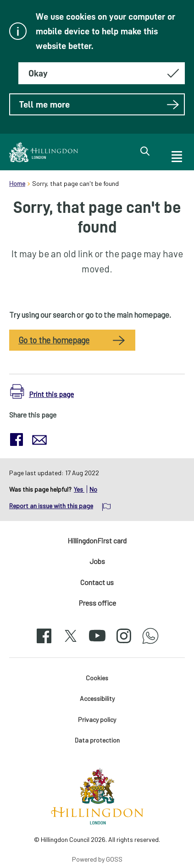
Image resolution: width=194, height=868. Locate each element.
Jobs (97, 561)
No (93, 489)
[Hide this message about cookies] (102, 73)
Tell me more (99, 104)
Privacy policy (97, 719)
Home (17, 183)
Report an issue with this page (51, 506)
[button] (42, 392)
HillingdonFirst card (97, 540)
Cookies (97, 678)
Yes (79, 489)
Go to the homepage (54, 340)
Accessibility (97, 698)
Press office (97, 603)
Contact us (97, 582)
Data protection (97, 740)
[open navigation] (176, 155)
